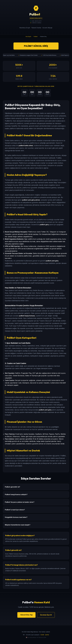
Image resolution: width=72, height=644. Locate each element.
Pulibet (36, 37)
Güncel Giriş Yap (26, 615)
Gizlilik (42, 635)
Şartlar (47, 635)
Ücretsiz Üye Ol (46, 615)
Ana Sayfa (28, 37)
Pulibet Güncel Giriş (36, 46)
